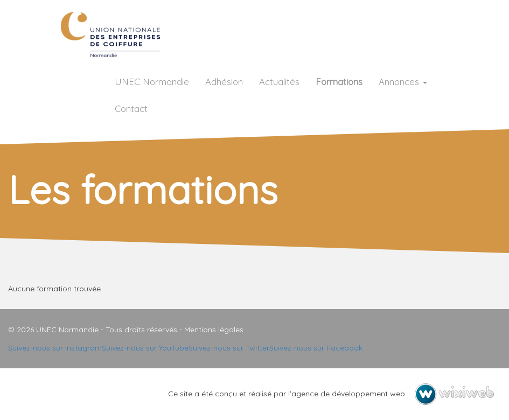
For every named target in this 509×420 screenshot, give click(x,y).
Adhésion (224, 82)
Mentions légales (214, 330)
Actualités (279, 82)
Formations (339, 82)
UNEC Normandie (152, 82)
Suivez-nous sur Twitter (229, 348)
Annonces (403, 82)
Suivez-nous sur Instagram (55, 348)
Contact (131, 108)
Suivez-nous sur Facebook (316, 348)
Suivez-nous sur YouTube (145, 348)
